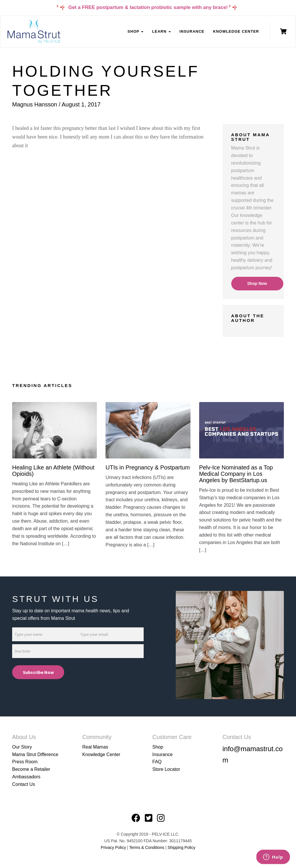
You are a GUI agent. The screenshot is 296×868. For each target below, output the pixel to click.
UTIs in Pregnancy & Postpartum (148, 467)
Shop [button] (135, 31)
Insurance (192, 31)
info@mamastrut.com (253, 754)
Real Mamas (95, 747)
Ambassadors (26, 777)
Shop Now (257, 283)
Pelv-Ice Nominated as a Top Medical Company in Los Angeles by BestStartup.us (236, 474)
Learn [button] (161, 31)
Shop (158, 747)
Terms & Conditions (147, 847)
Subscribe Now (38, 672)
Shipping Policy (182, 847)
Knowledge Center (236, 31)
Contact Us (24, 784)
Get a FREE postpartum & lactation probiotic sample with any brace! (148, 7)
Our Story (22, 747)
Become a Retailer (31, 769)
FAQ (157, 762)
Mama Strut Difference (35, 754)
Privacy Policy (113, 847)
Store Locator (166, 769)
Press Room (25, 762)
